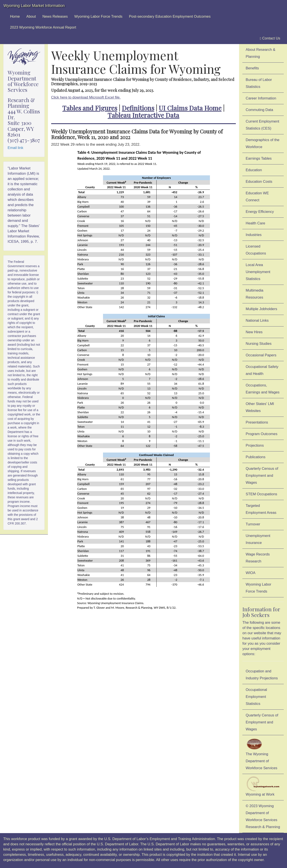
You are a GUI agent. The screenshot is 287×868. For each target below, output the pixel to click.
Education (254, 170)
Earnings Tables (259, 158)
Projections (255, 445)
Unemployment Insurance (258, 539)
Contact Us (270, 38)
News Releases (55, 16)
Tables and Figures (90, 108)
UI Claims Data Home (190, 108)
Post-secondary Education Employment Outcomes (170, 16)
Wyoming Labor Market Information (34, 6)
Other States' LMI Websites (260, 407)
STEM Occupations (261, 494)
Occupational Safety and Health (262, 370)
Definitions (138, 108)
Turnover (253, 524)
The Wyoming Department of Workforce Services (261, 754)
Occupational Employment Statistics (256, 697)
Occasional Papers (261, 355)
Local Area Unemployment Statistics (258, 272)
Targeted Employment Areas (261, 509)
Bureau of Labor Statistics (259, 83)
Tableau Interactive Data (143, 115)
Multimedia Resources (254, 294)
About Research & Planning (260, 53)
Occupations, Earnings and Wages (263, 389)
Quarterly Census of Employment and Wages (262, 476)
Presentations (257, 422)
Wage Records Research (258, 558)
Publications (256, 457)
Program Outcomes (261, 434)
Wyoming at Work (263, 786)
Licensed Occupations (256, 250)
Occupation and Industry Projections (262, 675)
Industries (254, 235)
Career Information (261, 98)
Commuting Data (259, 110)
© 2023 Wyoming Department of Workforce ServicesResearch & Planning (263, 816)
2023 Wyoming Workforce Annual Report (43, 27)
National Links (257, 320)
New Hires (254, 332)
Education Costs (259, 182)
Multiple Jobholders (261, 309)
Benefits (252, 68)
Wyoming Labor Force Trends (98, 16)
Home (15, 16)
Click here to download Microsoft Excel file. (86, 97)
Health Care (255, 223)
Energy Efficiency (260, 212)
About (31, 16)
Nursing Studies (258, 344)
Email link (15, 148)
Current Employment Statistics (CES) (262, 125)
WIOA (251, 573)
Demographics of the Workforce (263, 143)
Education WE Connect (257, 197)
